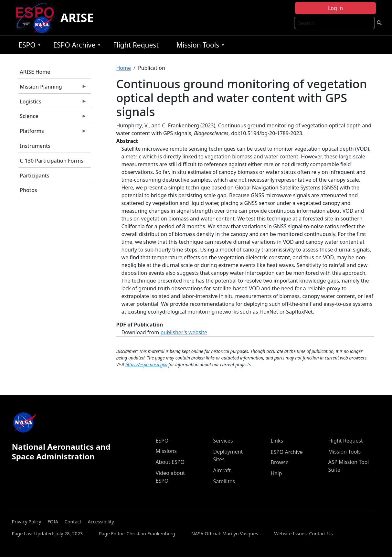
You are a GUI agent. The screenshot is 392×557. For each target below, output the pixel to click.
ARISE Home (35, 72)
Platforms (53, 133)
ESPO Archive (76, 46)
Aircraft (222, 470)
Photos (28, 190)
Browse (280, 462)
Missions (166, 451)
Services (223, 441)
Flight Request (136, 45)
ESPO (28, 46)
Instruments (35, 146)
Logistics (53, 103)
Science (53, 118)
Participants (34, 176)
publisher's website (184, 332)
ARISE (77, 18)
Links (277, 441)
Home (124, 68)
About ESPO (170, 462)
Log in (335, 8)
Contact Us (321, 534)
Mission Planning (53, 88)
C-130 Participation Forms (52, 161)
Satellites (224, 481)
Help (276, 473)
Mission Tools (199, 46)
